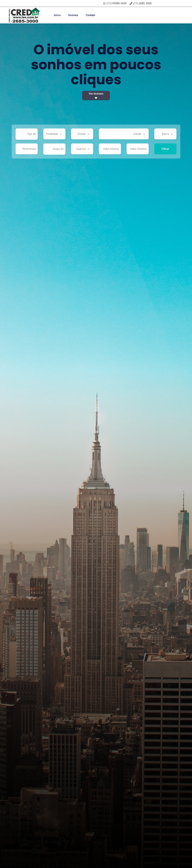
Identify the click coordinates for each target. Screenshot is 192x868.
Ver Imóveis (96, 96)
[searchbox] (28, 134)
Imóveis (73, 15)
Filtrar (165, 149)
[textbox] (53, 134)
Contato (90, 15)
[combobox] (27, 134)
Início (57, 15)
